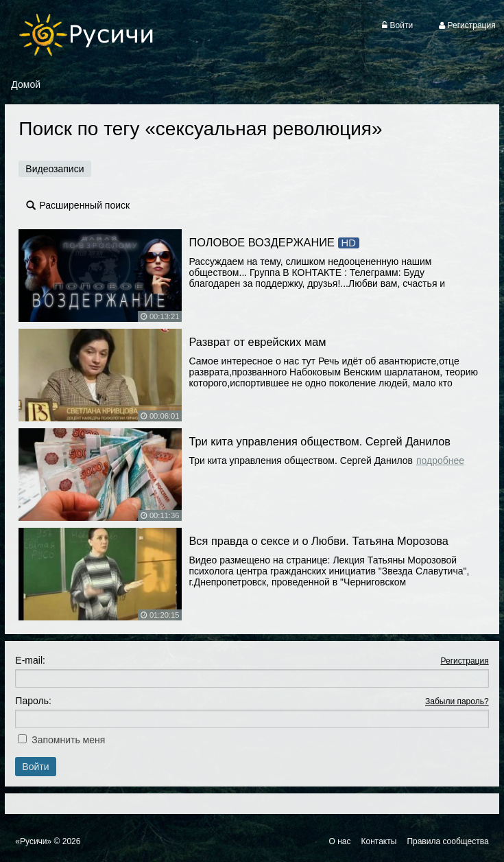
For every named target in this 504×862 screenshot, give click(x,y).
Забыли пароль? (457, 701)
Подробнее (440, 461)
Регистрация (464, 661)
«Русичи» (33, 841)
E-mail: (30, 660)
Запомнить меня (68, 740)
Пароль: (33, 701)
